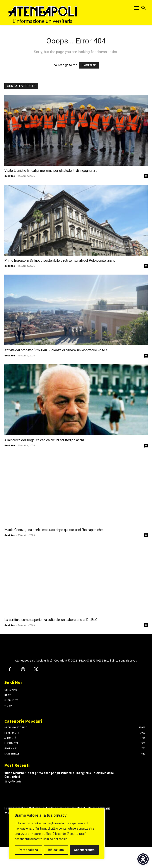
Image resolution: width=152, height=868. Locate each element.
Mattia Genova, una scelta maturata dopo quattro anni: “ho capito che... (54, 530)
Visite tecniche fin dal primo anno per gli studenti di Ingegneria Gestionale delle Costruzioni (59, 796)
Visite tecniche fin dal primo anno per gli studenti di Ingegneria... (50, 171)
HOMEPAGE (89, 65)
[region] (57, 834)
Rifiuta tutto (56, 850)
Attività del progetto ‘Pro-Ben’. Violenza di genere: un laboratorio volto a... (57, 350)
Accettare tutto (84, 850)
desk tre (10, 176)
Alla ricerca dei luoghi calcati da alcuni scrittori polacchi (44, 440)
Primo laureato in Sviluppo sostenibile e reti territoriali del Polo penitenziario (60, 260)
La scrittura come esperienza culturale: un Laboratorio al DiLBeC (51, 620)
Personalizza (28, 850)
